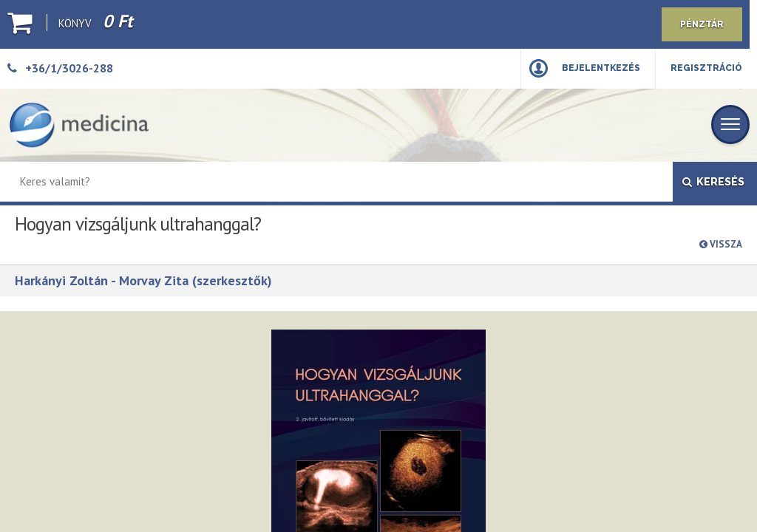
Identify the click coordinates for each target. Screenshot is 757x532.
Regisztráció (706, 68)
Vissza (721, 244)
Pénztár (702, 24)
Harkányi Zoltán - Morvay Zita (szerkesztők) (143, 280)
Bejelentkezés (601, 68)
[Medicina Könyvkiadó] (79, 125)
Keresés (713, 182)
